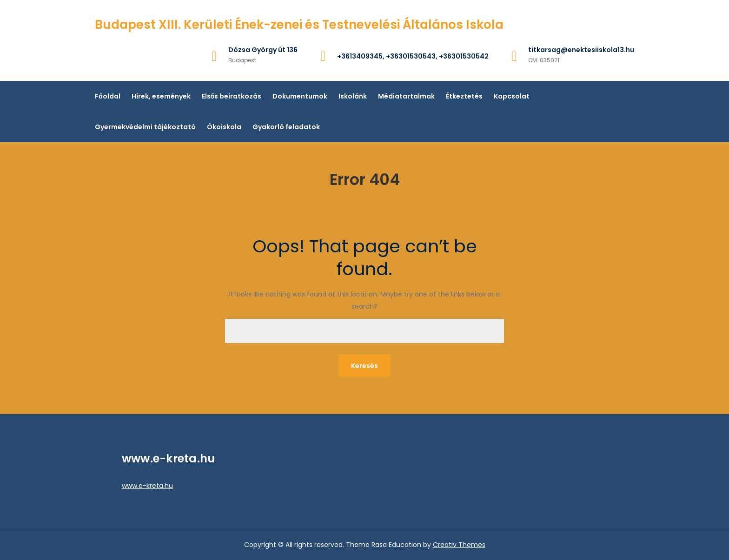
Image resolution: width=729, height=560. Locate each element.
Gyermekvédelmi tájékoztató (145, 127)
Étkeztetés (464, 96)
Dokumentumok (300, 96)
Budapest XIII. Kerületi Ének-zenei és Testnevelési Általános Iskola (299, 25)
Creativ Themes (459, 545)
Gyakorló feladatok (286, 127)
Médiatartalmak (406, 96)
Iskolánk (353, 96)
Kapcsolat (512, 96)
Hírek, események (161, 96)
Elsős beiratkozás (232, 96)
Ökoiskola (224, 127)
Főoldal (108, 96)
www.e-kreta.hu (147, 486)
